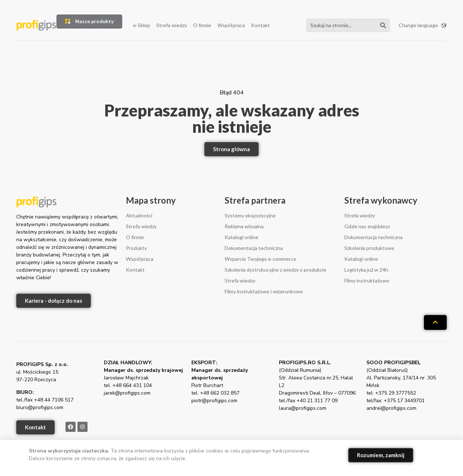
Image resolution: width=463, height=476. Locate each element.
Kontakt (260, 25)
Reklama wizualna (244, 226)
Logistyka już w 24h (366, 270)
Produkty (136, 248)
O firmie (202, 25)
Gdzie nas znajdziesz (367, 226)
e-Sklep (142, 25)
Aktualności (139, 215)
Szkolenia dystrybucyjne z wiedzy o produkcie (275, 270)
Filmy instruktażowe (367, 280)
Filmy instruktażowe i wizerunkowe (264, 291)
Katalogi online (241, 237)
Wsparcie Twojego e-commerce (260, 259)
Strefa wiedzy (172, 25)
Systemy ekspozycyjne (250, 215)
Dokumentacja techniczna (254, 248)
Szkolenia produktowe (369, 248)
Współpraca (231, 25)
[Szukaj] (383, 25)
